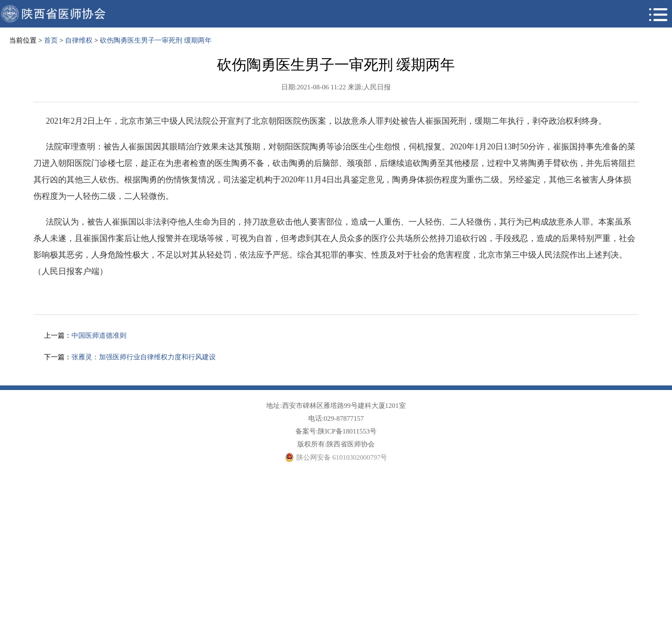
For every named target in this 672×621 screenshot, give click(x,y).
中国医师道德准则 (99, 335)
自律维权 (79, 40)
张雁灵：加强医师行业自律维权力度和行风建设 (144, 357)
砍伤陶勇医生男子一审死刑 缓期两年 (156, 40)
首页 (51, 40)
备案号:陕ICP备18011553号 (336, 431)
